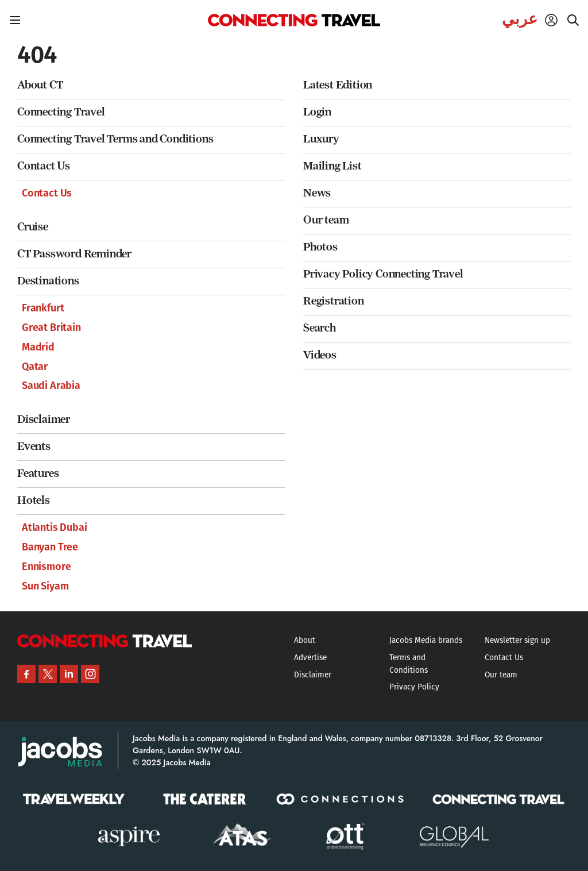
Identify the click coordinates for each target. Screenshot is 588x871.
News (317, 193)
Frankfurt (43, 308)
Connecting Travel (61, 112)
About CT (40, 85)
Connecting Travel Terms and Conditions (115, 139)
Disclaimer (44, 419)
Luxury (321, 139)
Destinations (48, 281)
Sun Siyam (45, 586)
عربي (520, 19)
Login (317, 112)
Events (34, 446)
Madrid (38, 347)
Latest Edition (338, 85)
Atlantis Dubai (54, 527)
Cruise (33, 227)
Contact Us (44, 166)
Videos (320, 355)
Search (320, 328)
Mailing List (332, 166)
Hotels (34, 500)
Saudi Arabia (51, 386)
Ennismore (46, 566)
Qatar (35, 367)
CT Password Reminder (74, 254)
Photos (320, 247)
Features (38, 473)
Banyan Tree (50, 547)
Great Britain (51, 327)
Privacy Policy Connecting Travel (383, 274)
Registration (334, 301)
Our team (326, 220)
